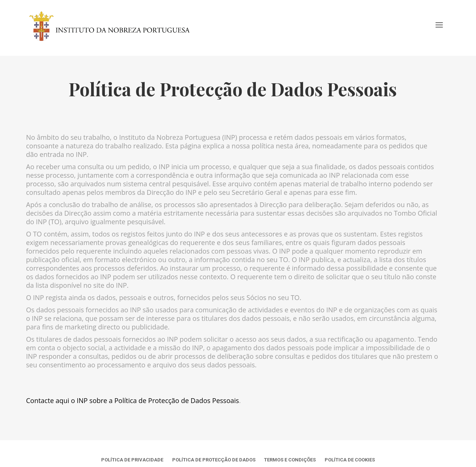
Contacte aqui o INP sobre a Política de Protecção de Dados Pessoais (133, 400)
